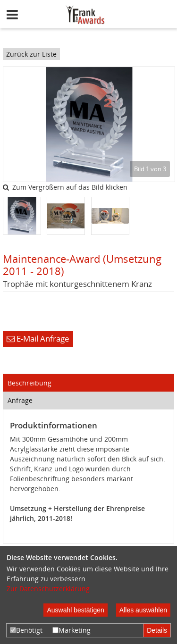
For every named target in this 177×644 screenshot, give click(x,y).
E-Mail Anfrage (38, 339)
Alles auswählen (143, 610)
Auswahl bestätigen (75, 610)
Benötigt (26, 630)
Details (157, 630)
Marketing (72, 630)
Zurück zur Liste (31, 54)
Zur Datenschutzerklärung (48, 589)
